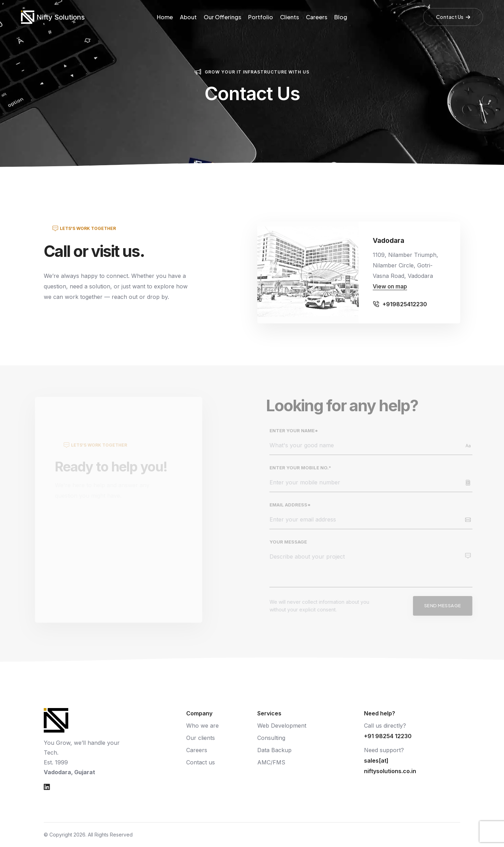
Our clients (201, 738)
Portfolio (261, 17)
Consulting (271, 738)
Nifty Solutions (61, 17)
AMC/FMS (271, 762)
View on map (390, 286)
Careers (317, 17)
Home (165, 17)
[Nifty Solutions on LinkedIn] (47, 787)
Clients (289, 17)
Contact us (201, 762)
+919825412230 (405, 304)
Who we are (202, 726)
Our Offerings (222, 17)
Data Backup (274, 750)
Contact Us (453, 17)
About (188, 17)
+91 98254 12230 (388, 736)
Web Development (282, 726)
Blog (341, 17)
